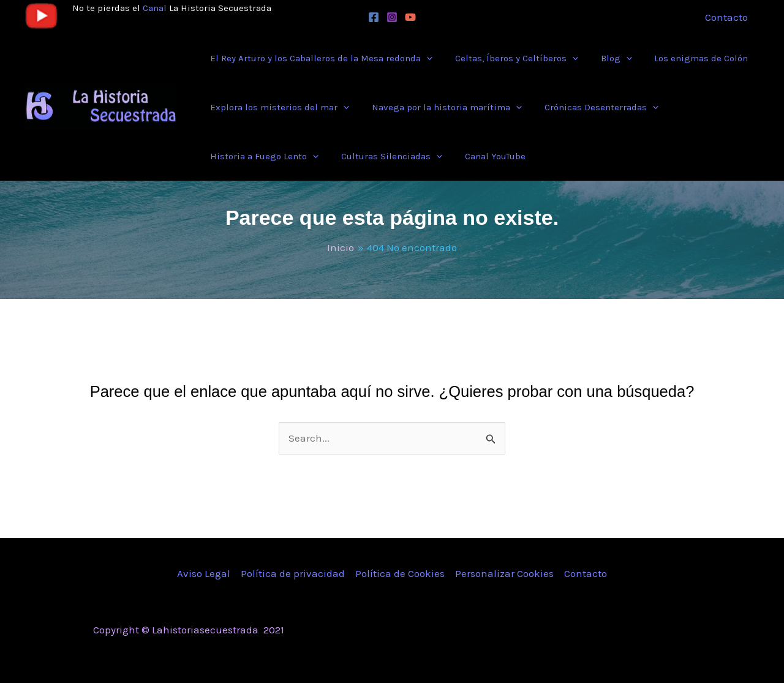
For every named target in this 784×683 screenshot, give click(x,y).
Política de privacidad (293, 573)
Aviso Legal (204, 573)
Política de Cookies (400, 573)
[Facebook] (374, 17)
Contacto (586, 573)
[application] (425, 58)
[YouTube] (410, 17)
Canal (155, 8)
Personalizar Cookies (504, 573)
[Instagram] (392, 17)
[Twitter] (596, 631)
